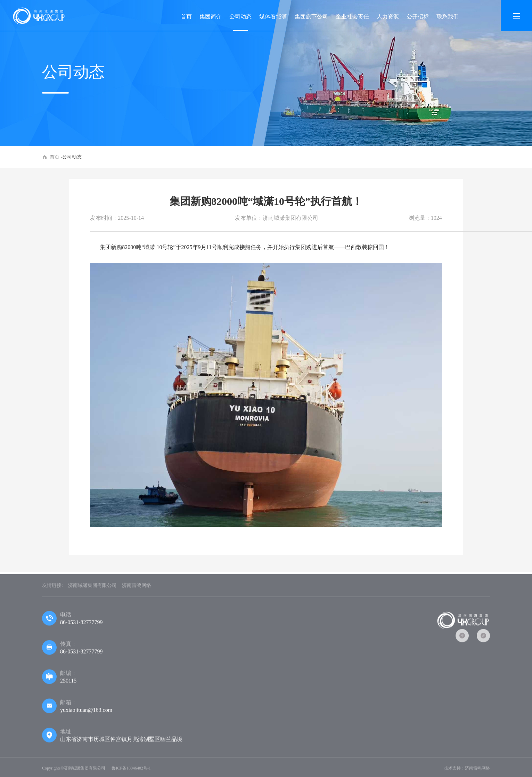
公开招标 (418, 17)
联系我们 (448, 17)
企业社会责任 (352, 17)
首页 (186, 17)
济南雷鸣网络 (137, 587)
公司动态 (240, 17)
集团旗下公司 (311, 17)
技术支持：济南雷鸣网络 (467, 769)
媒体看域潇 (273, 17)
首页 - (56, 157)
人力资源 (388, 17)
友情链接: (52, 587)
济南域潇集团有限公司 (92, 587)
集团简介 (211, 17)
